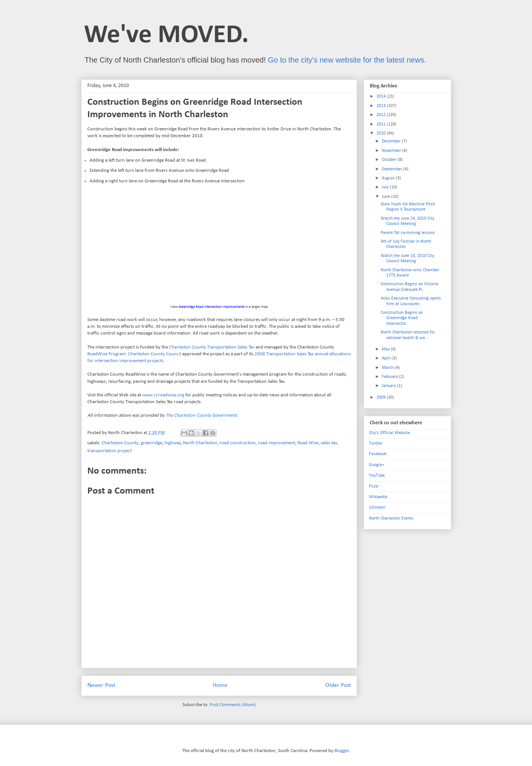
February (390, 377)
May (386, 349)
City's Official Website (389, 433)
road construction (238, 443)
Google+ (377, 465)
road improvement (277, 443)
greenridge (152, 443)
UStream (377, 508)
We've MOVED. (166, 36)
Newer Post (101, 685)
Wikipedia (378, 497)
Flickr (374, 486)
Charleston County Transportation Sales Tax (212, 347)
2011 (382, 124)
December (392, 141)
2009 (382, 398)
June (386, 197)
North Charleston (200, 443)
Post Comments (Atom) (233, 705)
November (392, 151)
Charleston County (120, 443)
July (386, 187)
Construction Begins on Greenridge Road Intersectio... (402, 318)
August (389, 178)
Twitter (376, 443)
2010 (382, 133)
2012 (382, 115)
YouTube (377, 476)
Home (220, 685)
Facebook (378, 454)
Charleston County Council (155, 354)
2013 (382, 106)
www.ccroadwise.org (163, 395)
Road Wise (308, 443)
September (393, 169)
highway (173, 443)
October (390, 160)
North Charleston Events (391, 518)
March (388, 368)
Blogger (342, 751)
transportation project (110, 451)
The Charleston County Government (201, 415)
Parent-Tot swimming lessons (408, 233)
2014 (382, 96)
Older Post (338, 685)
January (389, 386)
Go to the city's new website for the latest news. (347, 60)
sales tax (329, 443)
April (387, 358)
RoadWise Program (107, 354)
